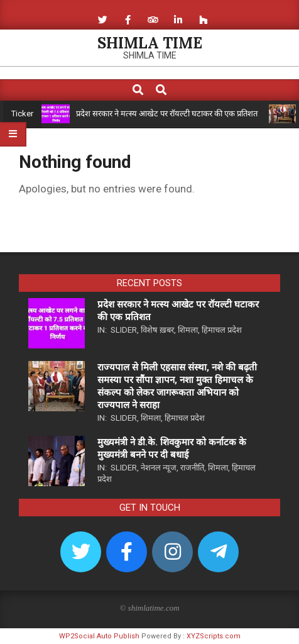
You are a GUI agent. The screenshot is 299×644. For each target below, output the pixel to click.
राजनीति (192, 468)
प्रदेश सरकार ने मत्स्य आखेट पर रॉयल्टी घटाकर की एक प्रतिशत (167, 114)
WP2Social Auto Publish (99, 636)
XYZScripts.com (214, 636)
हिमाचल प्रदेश (222, 330)
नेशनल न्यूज (159, 468)
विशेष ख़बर (157, 330)
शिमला (188, 330)
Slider (124, 330)
